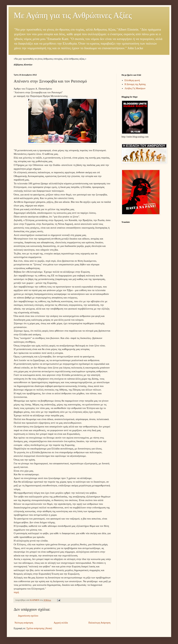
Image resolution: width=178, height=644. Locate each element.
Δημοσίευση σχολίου (28, 616)
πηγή (16, 592)
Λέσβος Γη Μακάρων (135, 88)
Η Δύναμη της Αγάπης (135, 84)
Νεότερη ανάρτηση (24, 623)
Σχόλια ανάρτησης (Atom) (39, 628)
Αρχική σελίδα (61, 623)
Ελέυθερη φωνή (132, 80)
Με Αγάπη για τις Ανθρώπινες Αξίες (73, 15)
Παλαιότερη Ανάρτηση (99, 623)
